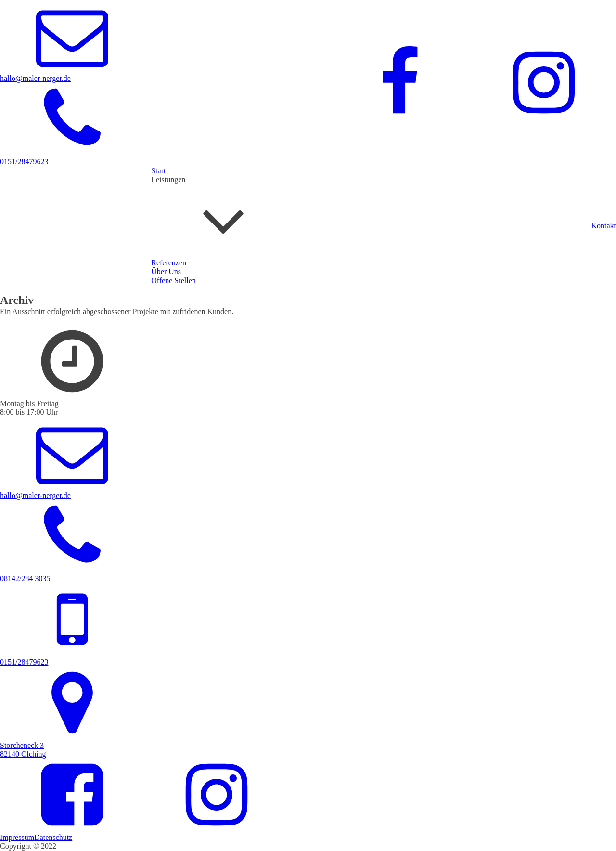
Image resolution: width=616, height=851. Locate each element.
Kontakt (603, 226)
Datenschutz (53, 837)
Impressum (17, 837)
